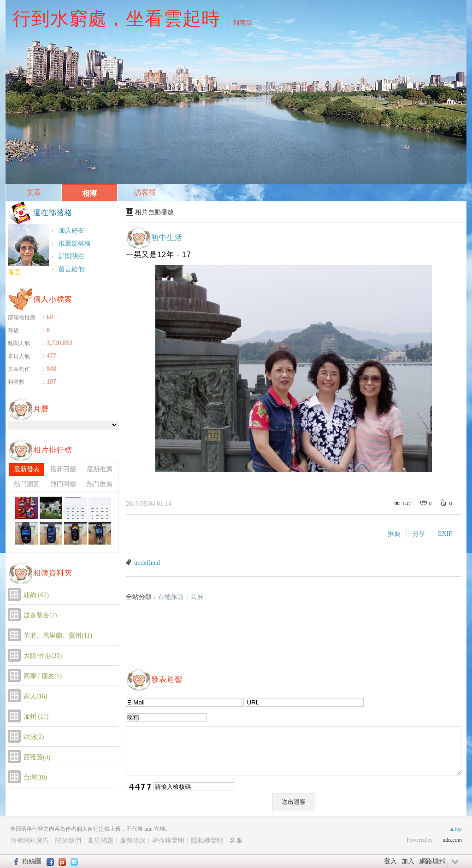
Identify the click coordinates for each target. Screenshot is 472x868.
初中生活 (167, 238)
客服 (236, 841)
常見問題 (100, 841)
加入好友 (71, 231)
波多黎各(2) (40, 615)
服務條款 (133, 841)
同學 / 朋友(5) (43, 676)
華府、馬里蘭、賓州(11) (58, 636)
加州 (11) (36, 717)
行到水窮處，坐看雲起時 (116, 18)
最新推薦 (100, 469)
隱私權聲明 (207, 841)
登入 (390, 861)
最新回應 (63, 469)
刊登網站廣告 (29, 841)
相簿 (89, 193)
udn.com (452, 840)
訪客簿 (145, 192)
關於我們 (68, 841)
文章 (34, 192)
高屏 (197, 597)
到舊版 (243, 23)
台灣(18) (35, 777)
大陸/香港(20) (43, 656)
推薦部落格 (75, 243)
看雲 (14, 272)
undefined (147, 563)
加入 (408, 861)
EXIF (445, 534)
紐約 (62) (36, 595)
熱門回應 (63, 484)
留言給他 (71, 269)
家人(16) (35, 696)
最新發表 (27, 469)
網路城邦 (432, 861)
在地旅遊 (171, 597)
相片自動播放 (154, 212)
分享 (419, 534)
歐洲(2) (34, 737)
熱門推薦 (100, 484)
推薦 (394, 534)
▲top (456, 829)
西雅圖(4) (37, 757)
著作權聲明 (168, 841)
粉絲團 (32, 861)
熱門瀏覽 (27, 484)
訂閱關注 (71, 256)
